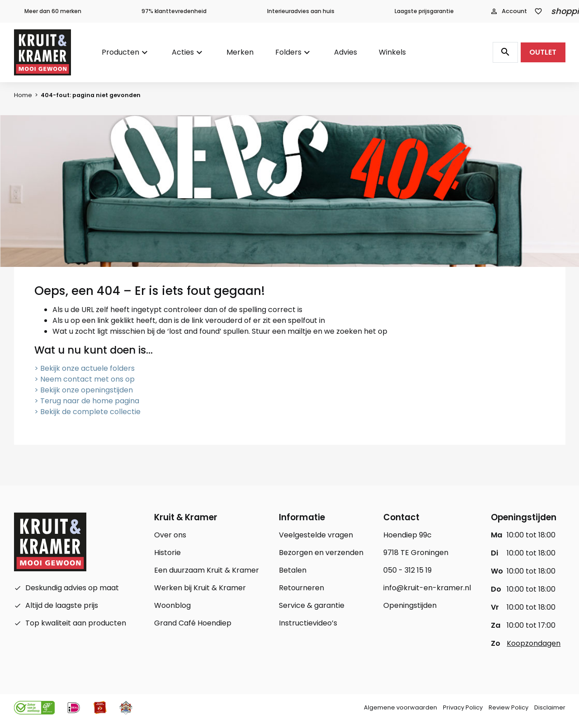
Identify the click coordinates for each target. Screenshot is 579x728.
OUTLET (543, 52)
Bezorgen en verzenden (321, 553)
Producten (120, 52)
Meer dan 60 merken (53, 11)
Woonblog (172, 605)
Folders (288, 52)
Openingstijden (410, 605)
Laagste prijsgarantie (424, 11)
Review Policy (508, 707)
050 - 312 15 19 (407, 570)
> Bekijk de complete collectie (87, 412)
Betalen (293, 570)
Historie (167, 553)
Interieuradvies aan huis (301, 11)
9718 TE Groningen (416, 553)
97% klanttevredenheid (174, 11)
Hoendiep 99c (407, 535)
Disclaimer (550, 707)
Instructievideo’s (308, 623)
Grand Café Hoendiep (193, 623)
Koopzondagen (534, 643)
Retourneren (301, 588)
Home (23, 95)
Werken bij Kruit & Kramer (200, 588)
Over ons (170, 535)
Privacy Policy (463, 707)
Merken (240, 52)
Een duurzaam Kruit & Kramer (207, 570)
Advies (346, 52)
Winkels (392, 52)
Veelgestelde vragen (316, 535)
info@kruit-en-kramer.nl (427, 588)
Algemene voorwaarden (400, 707)
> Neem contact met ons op (85, 379)
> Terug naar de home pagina (87, 401)
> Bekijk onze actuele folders (85, 368)
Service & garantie (312, 605)
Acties (183, 52)
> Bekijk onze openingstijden (84, 390)
